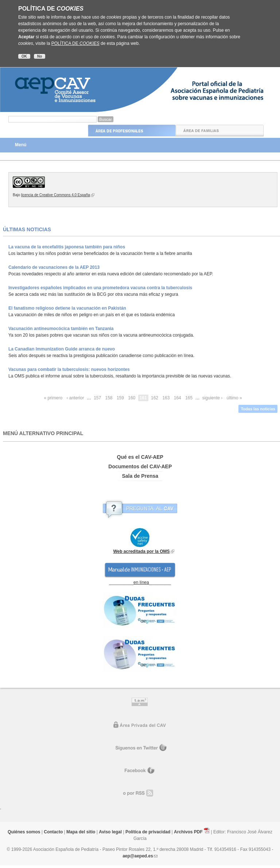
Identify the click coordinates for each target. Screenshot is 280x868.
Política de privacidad (148, 832)
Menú (21, 145)
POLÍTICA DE (75, 43)
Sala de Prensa (140, 476)
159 (120, 398)
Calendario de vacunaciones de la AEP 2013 (54, 267)
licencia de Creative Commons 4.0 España (56, 195)
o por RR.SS (140, 793)
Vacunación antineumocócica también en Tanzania (61, 329)
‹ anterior (75, 398)
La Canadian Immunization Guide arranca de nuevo (62, 349)
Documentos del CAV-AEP (140, 466)
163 (166, 398)
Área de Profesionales (132, 131)
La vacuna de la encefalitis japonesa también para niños (67, 247)
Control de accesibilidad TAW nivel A (140, 703)
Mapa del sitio (81, 832)
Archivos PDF (188, 832)
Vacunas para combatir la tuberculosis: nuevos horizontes (69, 369)
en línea (141, 582)
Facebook (140, 771)
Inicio (44, 131)
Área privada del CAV (140, 725)
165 (189, 398)
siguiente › (212, 398)
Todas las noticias (258, 409)
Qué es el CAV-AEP (140, 457)
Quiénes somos (24, 832)
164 (178, 398)
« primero (53, 398)
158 (109, 398)
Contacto (53, 832)
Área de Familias (220, 131)
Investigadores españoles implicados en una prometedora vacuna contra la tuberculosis (100, 288)
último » (234, 398)
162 (155, 398)
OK (24, 56)
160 (132, 398)
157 (97, 398)
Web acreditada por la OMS (141, 551)
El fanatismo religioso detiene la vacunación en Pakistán (67, 308)
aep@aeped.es (138, 856)
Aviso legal (110, 832)
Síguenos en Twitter (140, 748)
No (40, 56)
